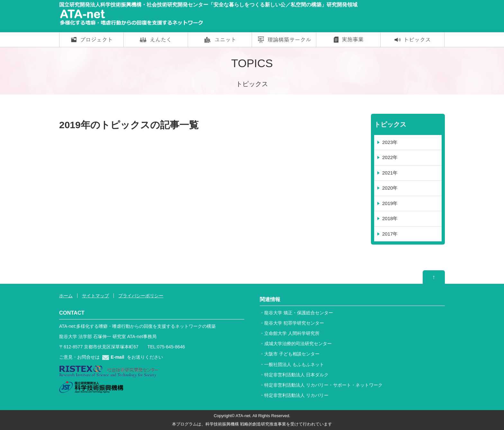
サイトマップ (95, 296)
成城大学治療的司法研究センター (298, 344)
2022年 (390, 157)
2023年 (390, 142)
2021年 (390, 173)
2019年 (390, 203)
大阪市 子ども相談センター (292, 354)
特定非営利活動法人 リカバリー (296, 395)
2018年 (390, 218)
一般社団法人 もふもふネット (294, 364)
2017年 (390, 234)
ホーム (66, 296)
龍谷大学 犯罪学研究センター (294, 323)
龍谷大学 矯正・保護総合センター (299, 313)
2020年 (390, 188)
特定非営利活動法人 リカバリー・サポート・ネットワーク (323, 385)
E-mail (113, 357)
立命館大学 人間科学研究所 (292, 333)
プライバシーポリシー (141, 296)
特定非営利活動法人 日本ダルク (296, 375)
